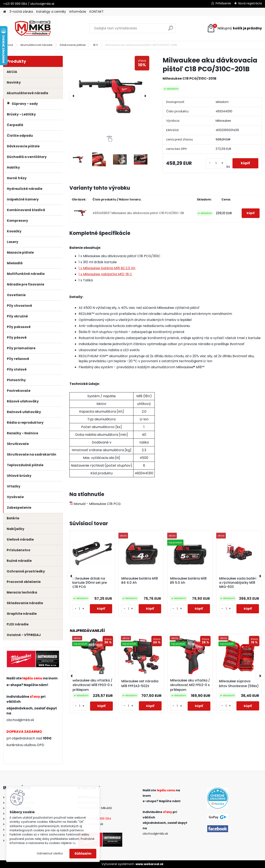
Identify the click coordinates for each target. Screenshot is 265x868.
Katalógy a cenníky (51, 12)
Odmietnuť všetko (50, 854)
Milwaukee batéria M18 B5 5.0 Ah (188, 581)
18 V (95, 45)
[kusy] (216, 163)
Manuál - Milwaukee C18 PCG (95, 504)
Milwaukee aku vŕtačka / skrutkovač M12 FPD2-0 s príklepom (190, 685)
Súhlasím (83, 854)
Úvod (9, 45)
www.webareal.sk (149, 864)
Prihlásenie (223, 3)
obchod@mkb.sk (20, 720)
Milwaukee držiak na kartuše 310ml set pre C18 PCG (90, 583)
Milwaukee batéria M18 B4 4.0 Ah (140, 581)
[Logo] (32, 28)
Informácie (78, 12)
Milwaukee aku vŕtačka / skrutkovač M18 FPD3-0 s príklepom (92, 685)
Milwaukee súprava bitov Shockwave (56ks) (239, 684)
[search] (171, 30)
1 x (107, 268)
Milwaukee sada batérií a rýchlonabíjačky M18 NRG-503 (238, 583)
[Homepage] (5, 12)
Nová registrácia (250, 3)
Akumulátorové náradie (36, 45)
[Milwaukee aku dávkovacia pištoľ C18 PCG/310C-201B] (109, 96)
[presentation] (74, 96)
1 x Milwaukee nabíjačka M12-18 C (105, 274)
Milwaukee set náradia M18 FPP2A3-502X (140, 684)
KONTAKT (97, 12)
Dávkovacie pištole (73, 45)
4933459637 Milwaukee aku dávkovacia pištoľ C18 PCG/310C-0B (138, 213)
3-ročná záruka (21, 12)
